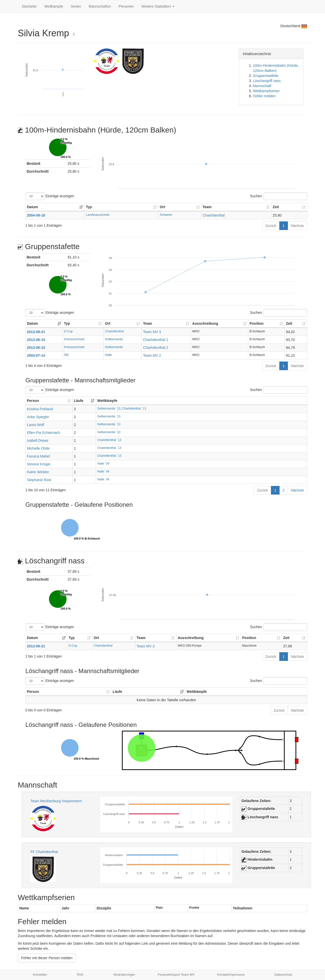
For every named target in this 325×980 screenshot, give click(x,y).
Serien (76, 6)
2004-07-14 (36, 355)
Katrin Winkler (38, 472)
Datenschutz (283, 975)
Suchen (279, 196)
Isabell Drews (38, 440)
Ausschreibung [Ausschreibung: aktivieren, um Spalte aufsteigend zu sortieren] (205, 323)
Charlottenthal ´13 (134, 409)
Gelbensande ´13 (109, 409)
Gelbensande (114, 339)
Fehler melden (264, 96)
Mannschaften (100, 6)
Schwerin (166, 215)
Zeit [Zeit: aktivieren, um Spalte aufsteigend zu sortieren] (276, 207)
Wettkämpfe (54, 6)
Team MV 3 (152, 332)
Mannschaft (262, 86)
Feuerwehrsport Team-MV (176, 975)
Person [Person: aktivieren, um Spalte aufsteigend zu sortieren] (33, 401)
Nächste (297, 226)
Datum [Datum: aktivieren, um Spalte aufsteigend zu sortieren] (32, 207)
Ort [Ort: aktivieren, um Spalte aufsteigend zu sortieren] (162, 207)
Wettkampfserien (266, 91)
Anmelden (40, 975)
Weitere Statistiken (158, 6)
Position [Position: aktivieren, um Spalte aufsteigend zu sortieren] (257, 323)
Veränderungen (124, 975)
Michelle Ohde (38, 448)
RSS (80, 975)
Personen (126, 6)
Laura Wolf (35, 425)
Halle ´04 (103, 464)
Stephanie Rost (39, 480)
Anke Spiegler (38, 417)
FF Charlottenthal (44, 852)
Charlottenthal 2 (156, 340)
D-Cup (68, 331)
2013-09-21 (36, 332)
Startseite (29, 6)
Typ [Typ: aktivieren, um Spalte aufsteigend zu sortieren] (89, 207)
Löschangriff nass (267, 81)
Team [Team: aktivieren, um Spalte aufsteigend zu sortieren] (207, 207)
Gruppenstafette (266, 76)
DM (66, 355)
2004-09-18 (36, 215)
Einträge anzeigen (50, 196)
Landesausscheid (98, 215)
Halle (108, 355)
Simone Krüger (39, 464)
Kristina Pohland (40, 409)
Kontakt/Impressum (231, 975)
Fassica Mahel (38, 456)
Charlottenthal (214, 215)
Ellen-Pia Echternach (44, 433)
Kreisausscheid (74, 339)
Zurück (271, 226)
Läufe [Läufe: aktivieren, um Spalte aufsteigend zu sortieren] (79, 401)
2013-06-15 (36, 340)
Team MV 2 (152, 355)
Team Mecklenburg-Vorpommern (56, 801)
